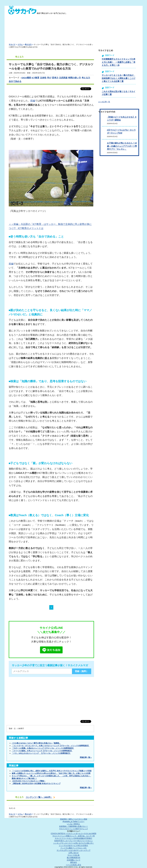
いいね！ (73, 824)
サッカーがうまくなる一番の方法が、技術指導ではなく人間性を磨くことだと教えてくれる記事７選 (119, 78)
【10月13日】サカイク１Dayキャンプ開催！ (29, 781)
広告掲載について (74, 860)
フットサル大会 (73, 846)
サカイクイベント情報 (74, 836)
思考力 (55, 78)
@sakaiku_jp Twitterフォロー (73, 822)
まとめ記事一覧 (104, 102)
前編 (33, 101)
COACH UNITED (73, 834)
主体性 (43, 78)
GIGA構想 (26, 78)
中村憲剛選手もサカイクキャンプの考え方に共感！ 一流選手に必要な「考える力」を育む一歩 (119, 62)
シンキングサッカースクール (74, 843)
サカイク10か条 (73, 855)
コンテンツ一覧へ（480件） (39, 797)
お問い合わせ (74, 853)
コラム (20, 45)
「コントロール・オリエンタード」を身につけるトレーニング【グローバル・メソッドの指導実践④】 (51, 746)
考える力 (28, 45)
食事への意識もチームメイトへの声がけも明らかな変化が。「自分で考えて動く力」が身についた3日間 (51, 773)
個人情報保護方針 (74, 858)
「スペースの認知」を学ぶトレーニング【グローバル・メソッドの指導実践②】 (42, 751)
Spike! (73, 841)
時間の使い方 (75, 78)
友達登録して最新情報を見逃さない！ (74, 826)
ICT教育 (36, 78)
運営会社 (74, 862)
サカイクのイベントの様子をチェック (74, 829)
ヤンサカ (74, 850)
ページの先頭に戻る (74, 865)
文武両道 (63, 78)
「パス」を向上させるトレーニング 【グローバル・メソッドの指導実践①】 (41, 753)
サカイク (12, 45)
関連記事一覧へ (86, 757)
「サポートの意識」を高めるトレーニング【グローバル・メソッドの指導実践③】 (43, 748)
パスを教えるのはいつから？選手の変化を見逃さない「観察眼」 (36, 743)
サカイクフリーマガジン (73, 838)
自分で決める (15, 81)
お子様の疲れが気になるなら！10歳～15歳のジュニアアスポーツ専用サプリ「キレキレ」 (122, 146)
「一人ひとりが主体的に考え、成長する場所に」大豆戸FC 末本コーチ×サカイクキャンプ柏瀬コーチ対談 (52, 771)
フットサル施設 (73, 848)
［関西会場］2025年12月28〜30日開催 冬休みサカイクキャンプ (36, 784)
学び (49, 78)
